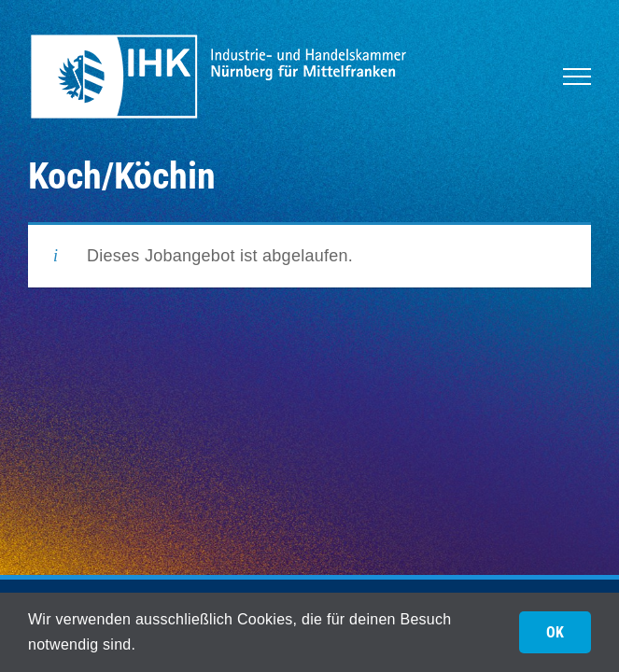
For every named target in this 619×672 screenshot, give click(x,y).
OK (555, 632)
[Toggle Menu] (577, 77)
